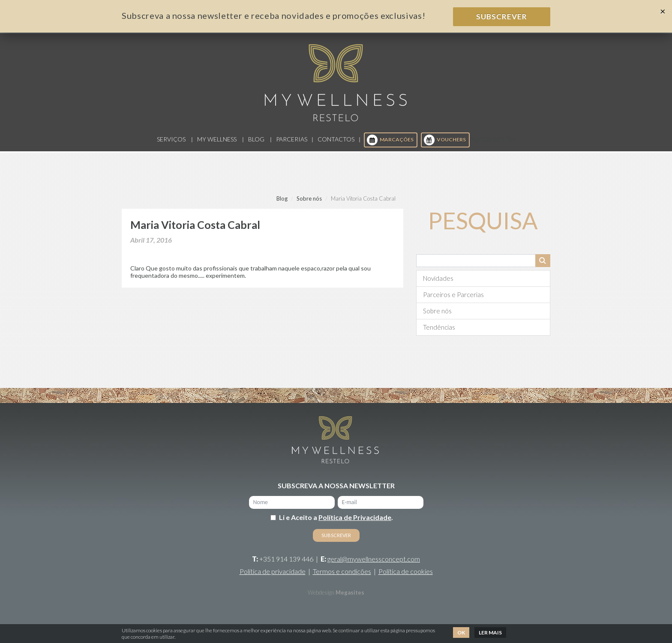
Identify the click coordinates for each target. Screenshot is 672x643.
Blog (256, 139)
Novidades (438, 278)
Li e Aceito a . (336, 517)
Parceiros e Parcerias (453, 294)
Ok (461, 632)
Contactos (336, 139)
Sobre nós (309, 198)
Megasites (350, 592)
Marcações (390, 140)
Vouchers (445, 140)
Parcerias (292, 139)
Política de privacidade (273, 571)
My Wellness (217, 139)
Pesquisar (543, 261)
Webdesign (321, 592)
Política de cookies (406, 571)
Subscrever (502, 17)
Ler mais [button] (490, 632)
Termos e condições (342, 571)
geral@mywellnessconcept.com (374, 559)
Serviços (171, 139)
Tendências (439, 327)
